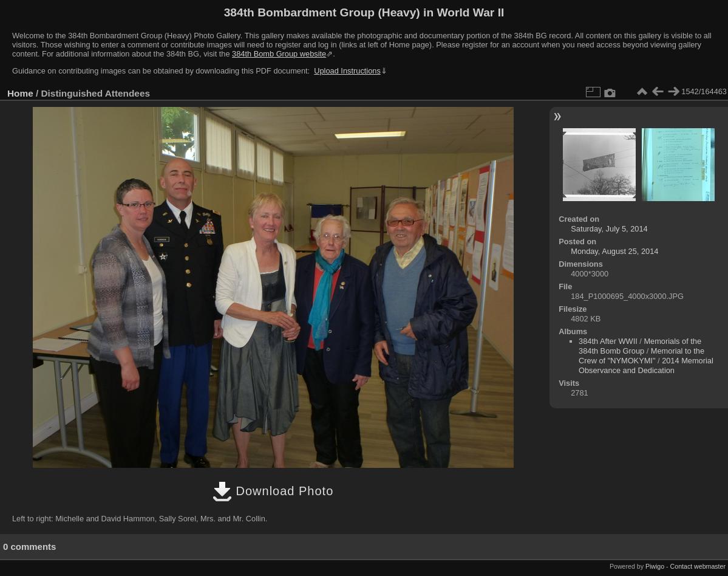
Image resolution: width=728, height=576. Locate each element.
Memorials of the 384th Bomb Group (640, 346)
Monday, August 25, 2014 (614, 251)
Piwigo (655, 566)
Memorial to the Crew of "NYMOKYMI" (641, 356)
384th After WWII (608, 341)
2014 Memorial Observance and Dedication (646, 365)
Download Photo (273, 491)
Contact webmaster (698, 566)
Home (20, 93)
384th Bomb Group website (279, 54)
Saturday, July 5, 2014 (609, 229)
